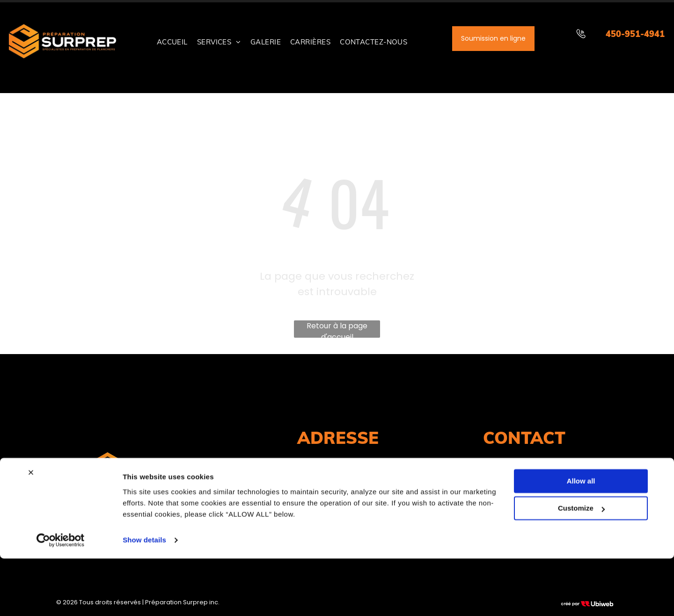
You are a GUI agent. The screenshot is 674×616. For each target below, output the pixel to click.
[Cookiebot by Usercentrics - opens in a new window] (61, 598)
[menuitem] (172, 42)
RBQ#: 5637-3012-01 (150, 502)
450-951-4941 (635, 34)
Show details (144, 598)
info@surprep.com (524, 481)
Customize (581, 566)
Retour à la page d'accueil (337, 329)
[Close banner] (31, 530)
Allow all (581, 539)
